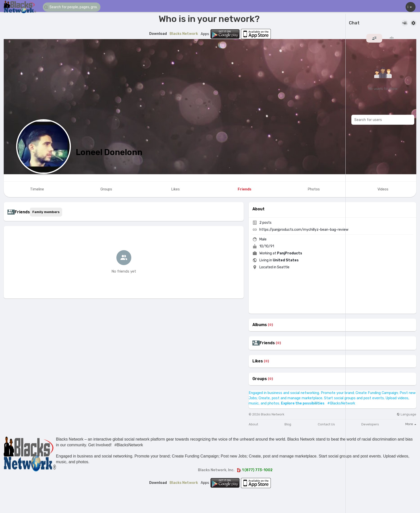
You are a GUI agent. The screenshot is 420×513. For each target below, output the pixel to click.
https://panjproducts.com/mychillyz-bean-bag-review (304, 230)
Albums (260, 325)
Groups (260, 379)
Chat (354, 23)
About (253, 424)
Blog (288, 424)
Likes (258, 361)
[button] (73, 7)
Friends (267, 343)
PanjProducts (290, 253)
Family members (46, 212)
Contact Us (326, 424)
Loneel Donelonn (109, 152)
